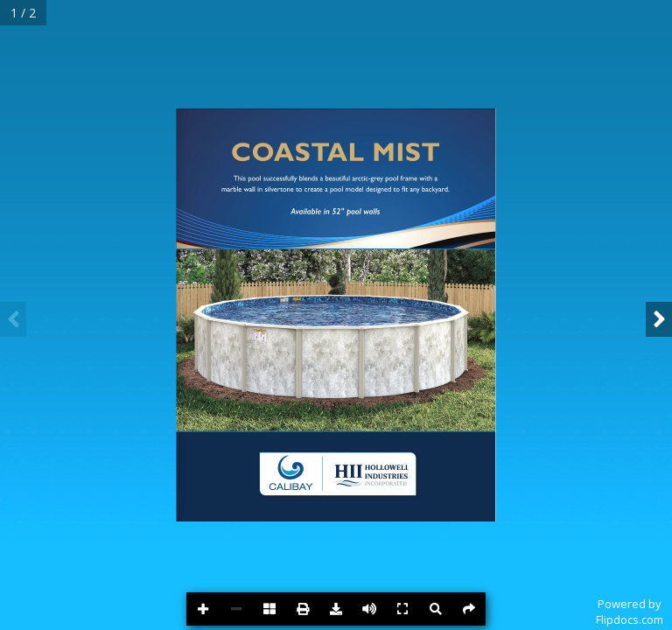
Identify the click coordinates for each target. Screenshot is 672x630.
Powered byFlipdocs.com (630, 612)
